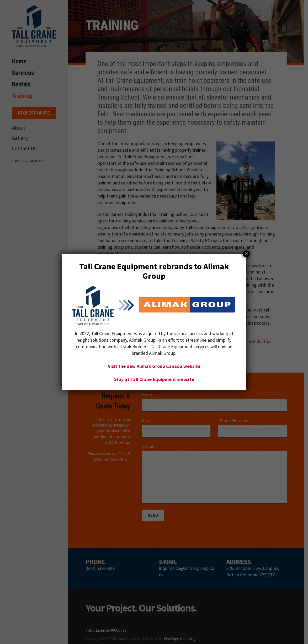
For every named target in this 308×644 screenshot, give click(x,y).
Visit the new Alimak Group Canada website (154, 366)
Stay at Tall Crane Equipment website (154, 379)
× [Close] (246, 254)
